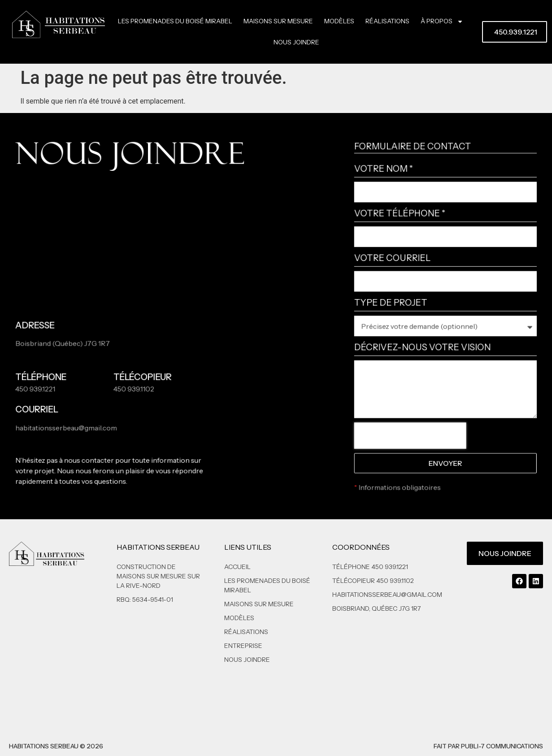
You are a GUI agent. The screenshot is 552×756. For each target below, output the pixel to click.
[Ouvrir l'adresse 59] (172, 334)
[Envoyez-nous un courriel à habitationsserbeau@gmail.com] (60, 418)
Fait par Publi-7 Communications (488, 746)
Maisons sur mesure (278, 21)
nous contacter (89, 461)
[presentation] (410, 436)
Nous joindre (296, 42)
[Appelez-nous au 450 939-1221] (60, 383)
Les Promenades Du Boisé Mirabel (175, 21)
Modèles (339, 21)
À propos (442, 22)
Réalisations (387, 21)
